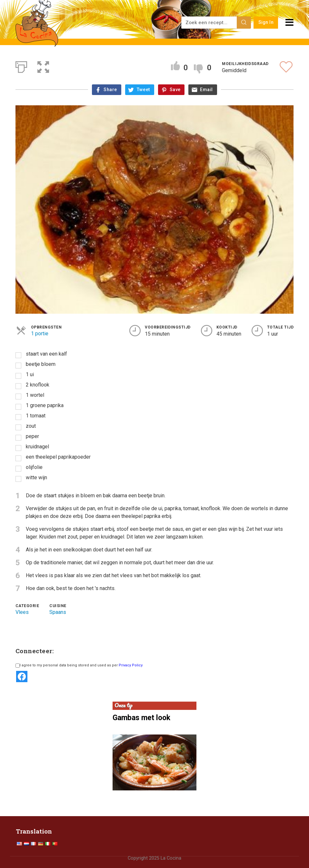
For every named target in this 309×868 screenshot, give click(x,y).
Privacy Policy (131, 665)
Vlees (22, 612)
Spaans (58, 612)
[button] (43, 66)
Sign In (266, 22)
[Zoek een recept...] (209, 23)
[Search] (244, 23)
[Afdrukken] (21, 66)
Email (206, 90)
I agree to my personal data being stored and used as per (79, 665)
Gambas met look (141, 718)
